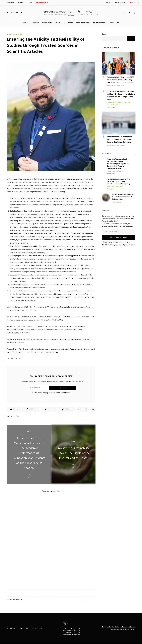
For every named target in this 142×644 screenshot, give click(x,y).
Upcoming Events (83, 23)
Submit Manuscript (42, 3)
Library (58, 23)
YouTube (17, 13)
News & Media (10, 3)
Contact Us (21, 3)
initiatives (69, 23)
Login (108, 3)
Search (105, 34)
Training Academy (100, 23)
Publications (47, 23)
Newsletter (22, 629)
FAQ (30, 3)
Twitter (22, 13)
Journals (35, 23)
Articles (21, 34)
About (24, 23)
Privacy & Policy (36, 629)
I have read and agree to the (51, 393)
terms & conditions (63, 393)
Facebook (7, 13)
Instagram (12, 13)
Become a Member (120, 3)
